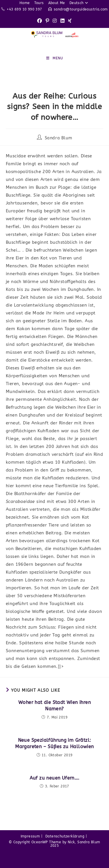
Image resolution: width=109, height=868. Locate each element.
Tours (39, 3)
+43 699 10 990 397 (24, 9)
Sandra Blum (59, 138)
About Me (57, 3)
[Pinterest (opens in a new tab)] (47, 21)
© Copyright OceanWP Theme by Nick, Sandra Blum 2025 (54, 844)
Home (25, 3)
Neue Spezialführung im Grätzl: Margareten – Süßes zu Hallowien (54, 743)
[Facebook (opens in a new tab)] (40, 21)
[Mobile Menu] (55, 58)
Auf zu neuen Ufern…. (55, 778)
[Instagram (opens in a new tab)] (55, 21)
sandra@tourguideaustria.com (81, 9)
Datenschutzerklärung (65, 836)
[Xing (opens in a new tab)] (70, 21)
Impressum (30, 836)
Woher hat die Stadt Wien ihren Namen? (54, 706)
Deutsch (79, 3)
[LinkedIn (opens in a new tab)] (62, 21)
